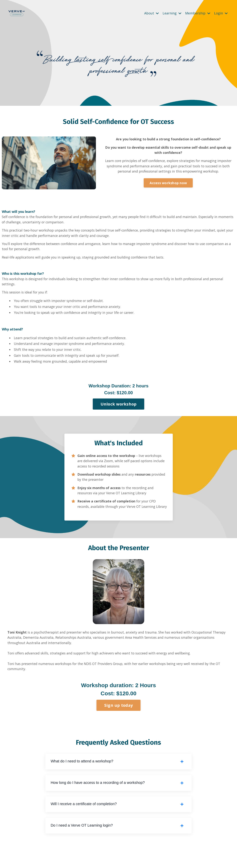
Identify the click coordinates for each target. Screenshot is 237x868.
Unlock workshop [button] (119, 407)
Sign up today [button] (118, 716)
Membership (198, 13)
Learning (172, 13)
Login (221, 13)
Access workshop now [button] (168, 183)
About (152, 13)
